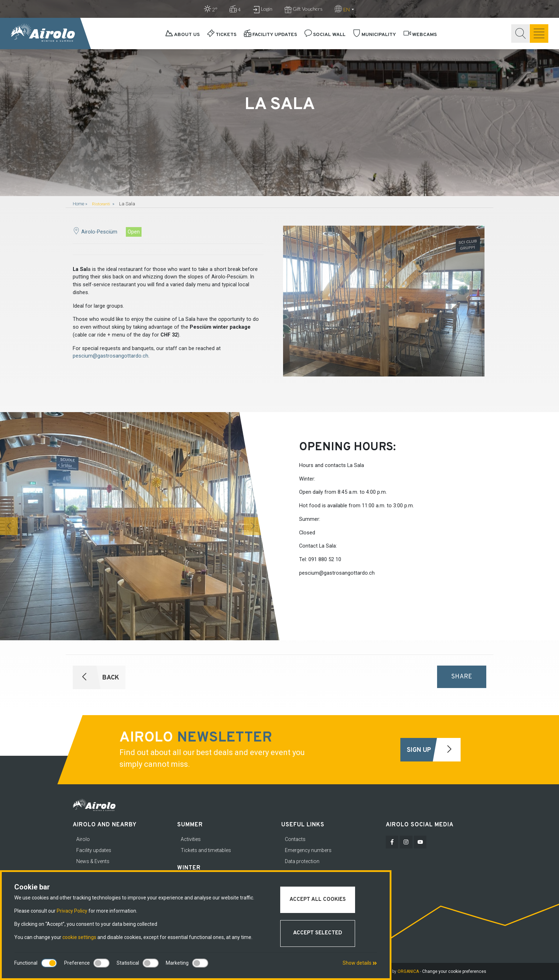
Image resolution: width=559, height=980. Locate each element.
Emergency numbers (308, 850)
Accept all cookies (318, 900)
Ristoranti (102, 204)
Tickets (222, 35)
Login (263, 9)
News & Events (93, 861)
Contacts (295, 839)
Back (96, 677)
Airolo (83, 839)
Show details (360, 963)
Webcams (420, 35)
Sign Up (434, 750)
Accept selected (318, 933)
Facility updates (270, 35)
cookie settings (79, 937)
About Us (183, 35)
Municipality (375, 35)
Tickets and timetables (206, 850)
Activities (191, 839)
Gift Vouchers (304, 9)
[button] (9, 526)
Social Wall (325, 35)
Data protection (302, 861)
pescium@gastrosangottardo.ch (111, 356)
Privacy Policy (72, 911)
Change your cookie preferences (454, 971)
